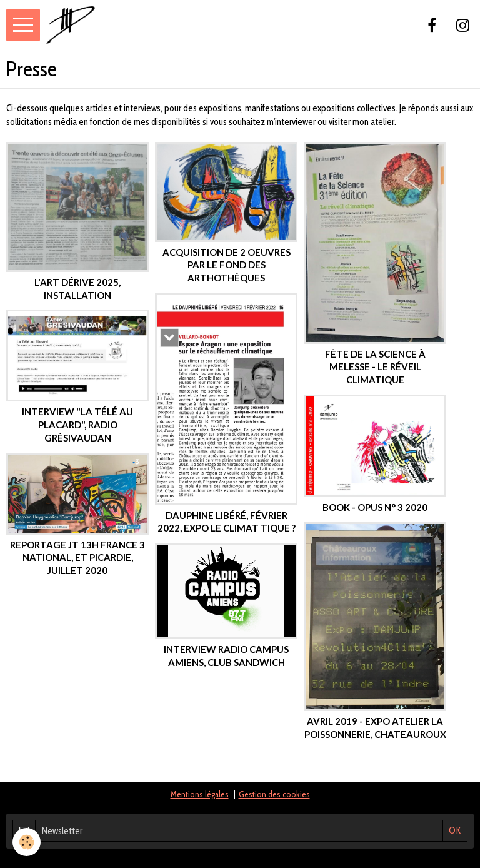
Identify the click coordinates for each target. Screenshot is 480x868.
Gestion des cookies (274, 794)
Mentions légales (200, 794)
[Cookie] (27, 842)
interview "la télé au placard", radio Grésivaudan (77, 424)
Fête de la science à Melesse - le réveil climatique (375, 366)
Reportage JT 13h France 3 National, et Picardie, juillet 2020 (77, 558)
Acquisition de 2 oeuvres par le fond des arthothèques (227, 264)
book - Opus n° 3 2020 (375, 507)
